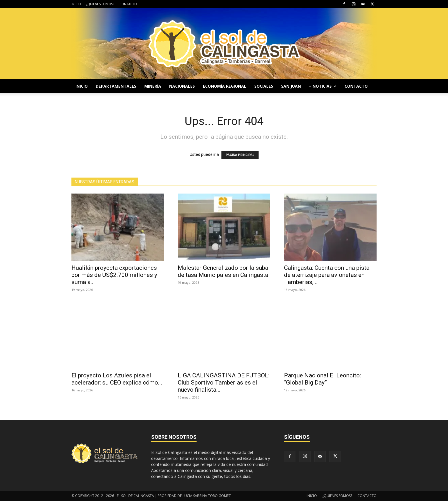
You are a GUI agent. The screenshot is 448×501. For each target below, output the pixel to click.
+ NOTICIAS (323, 86)
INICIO (76, 4)
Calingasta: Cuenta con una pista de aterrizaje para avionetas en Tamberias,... (327, 275)
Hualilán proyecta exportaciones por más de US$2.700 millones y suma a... (114, 275)
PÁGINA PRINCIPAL (240, 155)
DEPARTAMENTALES (116, 86)
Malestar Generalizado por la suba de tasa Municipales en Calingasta (223, 271)
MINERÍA (153, 86)
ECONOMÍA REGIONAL (225, 86)
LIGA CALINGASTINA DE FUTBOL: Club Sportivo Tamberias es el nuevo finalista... (224, 383)
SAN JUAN (291, 86)
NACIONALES (182, 86)
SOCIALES (264, 86)
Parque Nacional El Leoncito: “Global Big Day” (322, 379)
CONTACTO (128, 4)
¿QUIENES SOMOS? (100, 4)
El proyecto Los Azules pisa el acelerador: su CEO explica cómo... (117, 379)
